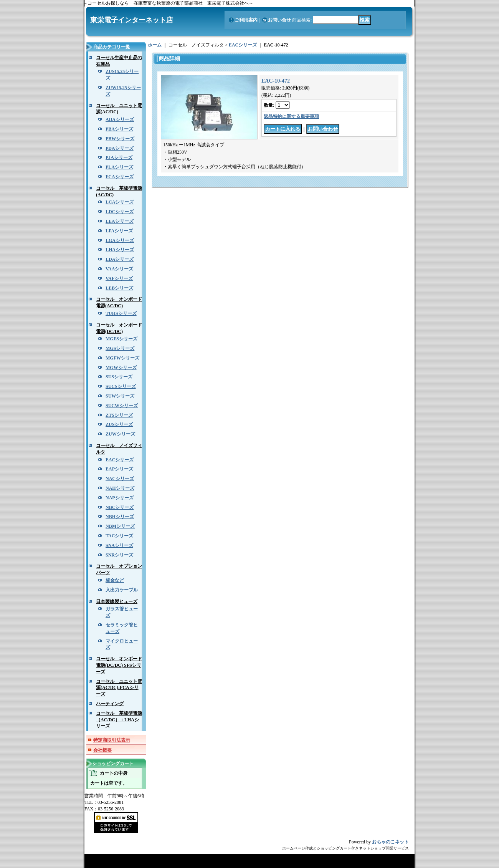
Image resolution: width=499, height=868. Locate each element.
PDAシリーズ (120, 148)
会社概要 (102, 750)
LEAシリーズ (120, 221)
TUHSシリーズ (121, 313)
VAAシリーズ (119, 269)
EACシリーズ (120, 460)
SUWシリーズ (120, 396)
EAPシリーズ (119, 469)
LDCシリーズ (120, 212)
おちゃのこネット (390, 842)
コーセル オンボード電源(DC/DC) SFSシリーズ (119, 665)
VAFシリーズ (119, 278)
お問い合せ (279, 20)
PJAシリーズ (119, 157)
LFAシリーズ (119, 231)
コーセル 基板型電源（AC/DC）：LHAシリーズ (119, 720)
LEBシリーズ (119, 288)
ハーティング (110, 704)
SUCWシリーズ (122, 406)
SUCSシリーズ (121, 386)
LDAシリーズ (120, 259)
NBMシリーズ (120, 526)
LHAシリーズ (120, 250)
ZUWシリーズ (120, 434)
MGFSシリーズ (121, 339)
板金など (115, 580)
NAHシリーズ (120, 488)
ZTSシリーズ (119, 415)
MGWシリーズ (121, 368)
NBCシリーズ (120, 507)
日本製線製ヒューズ (117, 601)
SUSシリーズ (119, 377)
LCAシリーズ (120, 202)
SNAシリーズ (119, 545)
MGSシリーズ (120, 348)
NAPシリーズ (120, 498)
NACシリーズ (120, 479)
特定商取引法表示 (112, 740)
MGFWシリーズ (122, 358)
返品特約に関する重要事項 (291, 116)
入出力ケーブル (122, 590)
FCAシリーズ (120, 177)
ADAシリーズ (120, 119)
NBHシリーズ (120, 517)
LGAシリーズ (120, 240)
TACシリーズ (119, 536)
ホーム (155, 45)
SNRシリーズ (119, 555)
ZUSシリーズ (119, 424)
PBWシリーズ (120, 139)
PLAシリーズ (119, 167)
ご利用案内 (246, 20)
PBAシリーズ (119, 129)
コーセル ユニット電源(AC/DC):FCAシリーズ (119, 688)
